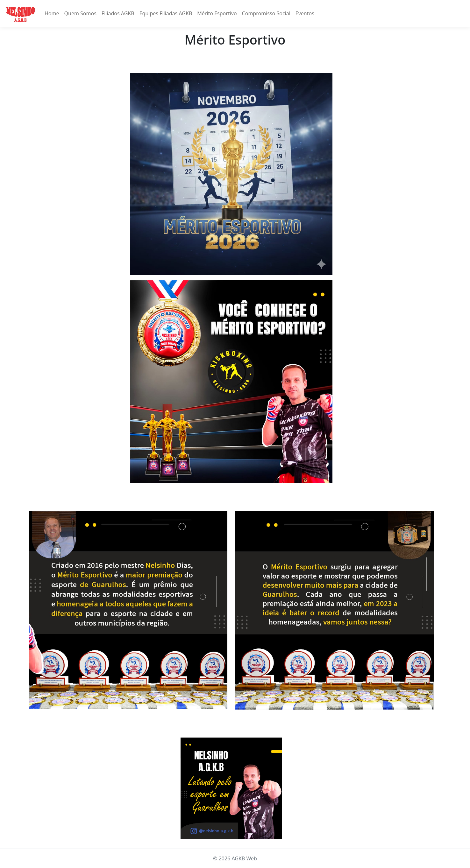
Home (52, 13)
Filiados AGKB (118, 13)
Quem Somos (80, 13)
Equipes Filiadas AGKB (166, 13)
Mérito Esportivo (217, 13)
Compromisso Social (266, 13)
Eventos (305, 13)
